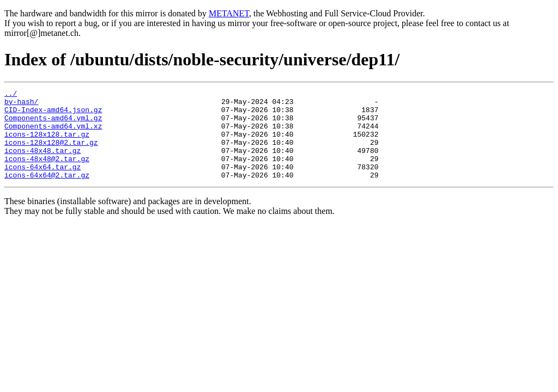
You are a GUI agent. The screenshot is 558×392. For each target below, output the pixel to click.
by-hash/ (21, 105)
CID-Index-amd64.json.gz (53, 114)
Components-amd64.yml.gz (53, 124)
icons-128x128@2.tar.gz (51, 154)
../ (11, 95)
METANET (229, 13)
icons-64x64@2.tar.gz (47, 193)
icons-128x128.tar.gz (47, 144)
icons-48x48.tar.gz (43, 163)
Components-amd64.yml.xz (53, 134)
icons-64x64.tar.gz (43, 183)
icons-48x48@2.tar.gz (47, 173)
